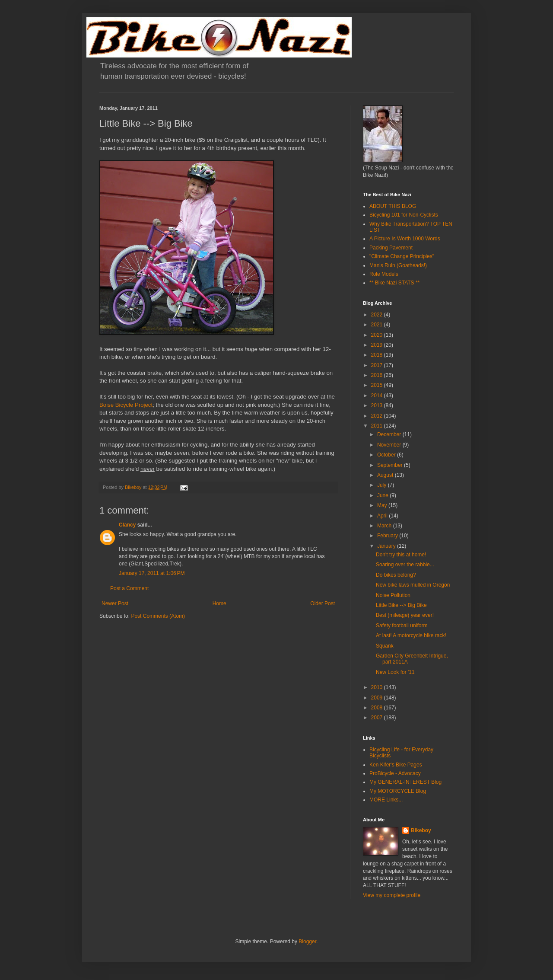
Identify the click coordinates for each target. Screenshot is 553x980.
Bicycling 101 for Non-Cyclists (404, 215)
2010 (378, 687)
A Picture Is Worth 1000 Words (405, 239)
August (386, 475)
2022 (378, 315)
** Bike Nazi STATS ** (394, 283)
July (383, 485)
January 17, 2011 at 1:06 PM (152, 573)
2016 (378, 375)
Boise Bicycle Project (126, 405)
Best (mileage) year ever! (405, 615)
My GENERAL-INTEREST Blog (405, 782)
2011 (378, 426)
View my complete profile (392, 895)
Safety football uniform (402, 626)
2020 (378, 335)
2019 (378, 345)
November (390, 445)
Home (219, 603)
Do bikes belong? (396, 575)
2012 (378, 416)
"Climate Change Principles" (402, 256)
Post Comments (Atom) (158, 616)
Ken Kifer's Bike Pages (396, 765)
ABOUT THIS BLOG (393, 206)
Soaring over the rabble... (405, 565)
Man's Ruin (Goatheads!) (398, 265)
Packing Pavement (391, 248)
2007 (378, 718)
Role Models (384, 274)
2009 (378, 698)
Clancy (127, 525)
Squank (385, 646)
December (390, 434)
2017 (378, 365)
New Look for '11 (395, 672)
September (391, 465)
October (387, 455)
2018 (378, 355)
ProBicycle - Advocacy (395, 773)
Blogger (307, 942)
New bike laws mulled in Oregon (413, 585)
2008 (378, 708)
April (383, 516)
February (388, 536)
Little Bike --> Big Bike (401, 605)
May (383, 505)
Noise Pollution (393, 595)
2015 (378, 385)
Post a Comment (129, 588)
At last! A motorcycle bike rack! (411, 635)
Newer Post (115, 603)
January (387, 546)
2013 (378, 405)
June (383, 495)
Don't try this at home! (401, 555)
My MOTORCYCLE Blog (398, 791)
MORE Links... (386, 800)
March (385, 526)
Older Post (323, 603)
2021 (378, 325)
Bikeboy (421, 830)
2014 (378, 396)
